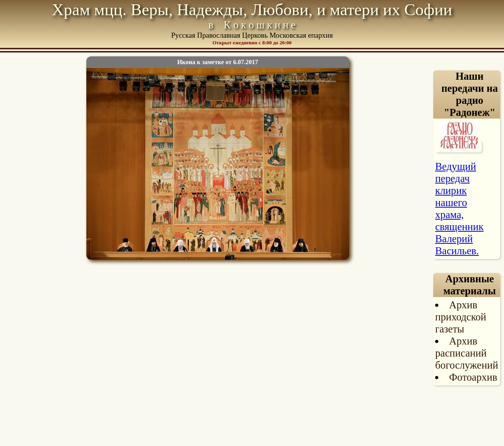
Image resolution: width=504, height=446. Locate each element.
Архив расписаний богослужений (467, 353)
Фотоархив (473, 377)
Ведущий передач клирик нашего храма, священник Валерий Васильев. (459, 209)
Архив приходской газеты (461, 317)
